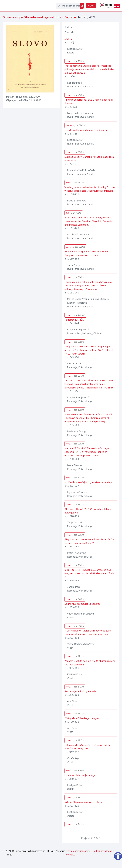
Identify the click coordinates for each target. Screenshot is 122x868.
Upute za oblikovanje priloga (80, 775)
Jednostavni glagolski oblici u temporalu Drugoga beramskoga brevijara (86, 253)
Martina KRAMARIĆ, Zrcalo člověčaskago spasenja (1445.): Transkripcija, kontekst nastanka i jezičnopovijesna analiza (87, 452)
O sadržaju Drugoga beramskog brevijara (86, 130)
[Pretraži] (82, 6)
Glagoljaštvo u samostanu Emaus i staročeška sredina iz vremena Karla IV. (89, 541)
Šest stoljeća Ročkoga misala (80, 691)
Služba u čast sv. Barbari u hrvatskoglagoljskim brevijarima (90, 159)
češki (74, 213)
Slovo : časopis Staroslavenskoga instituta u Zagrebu (40, 17)
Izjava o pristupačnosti (78, 851)
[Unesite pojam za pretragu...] (68, 6)
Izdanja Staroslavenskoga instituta (83, 802)
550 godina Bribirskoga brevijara (82, 718)
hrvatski (75, 61)
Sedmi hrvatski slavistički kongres (82, 604)
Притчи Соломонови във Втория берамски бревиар (89, 102)
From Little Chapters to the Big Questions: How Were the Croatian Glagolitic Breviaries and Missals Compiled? (89, 221)
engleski (75, 247)
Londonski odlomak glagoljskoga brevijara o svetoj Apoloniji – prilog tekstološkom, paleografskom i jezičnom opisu (88, 286)
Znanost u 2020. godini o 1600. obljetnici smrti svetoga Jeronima (90, 663)
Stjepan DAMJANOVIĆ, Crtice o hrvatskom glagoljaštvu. (88, 511)
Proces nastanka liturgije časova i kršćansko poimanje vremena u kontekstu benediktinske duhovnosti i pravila (89, 69)
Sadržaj (68, 39)
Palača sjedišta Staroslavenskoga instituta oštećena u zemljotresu (88, 747)
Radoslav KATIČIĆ (75, 320)
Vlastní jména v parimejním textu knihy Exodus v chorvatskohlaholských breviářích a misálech (90, 189)
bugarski (75, 125)
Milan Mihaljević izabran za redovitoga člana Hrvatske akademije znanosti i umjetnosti (88, 633)
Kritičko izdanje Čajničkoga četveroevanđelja (88, 482)
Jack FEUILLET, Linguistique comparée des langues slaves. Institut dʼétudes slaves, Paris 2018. (89, 574)
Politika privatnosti (102, 851)
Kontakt (70, 855)
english (91, 6)
